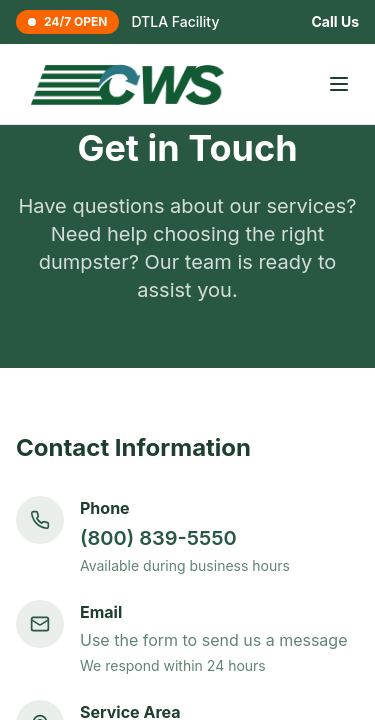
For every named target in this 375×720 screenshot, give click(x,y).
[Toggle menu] (339, 84)
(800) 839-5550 (158, 538)
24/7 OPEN (67, 21)
